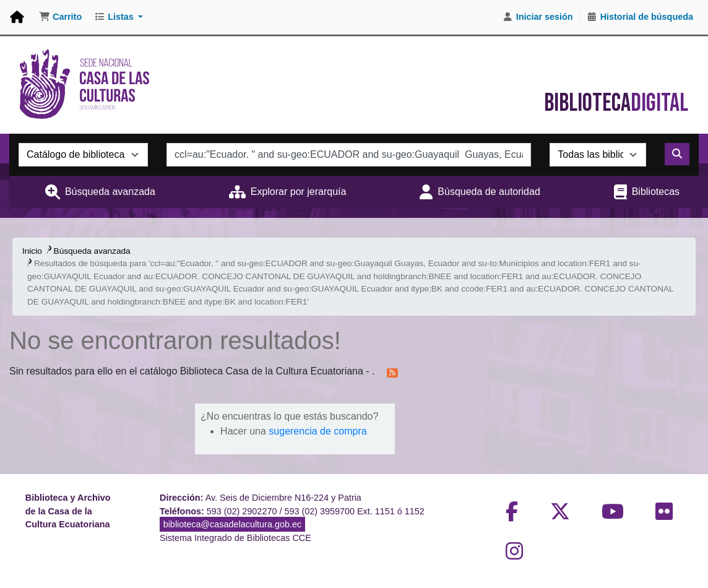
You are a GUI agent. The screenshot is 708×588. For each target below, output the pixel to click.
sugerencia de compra (317, 431)
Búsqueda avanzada (110, 192)
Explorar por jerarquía (299, 192)
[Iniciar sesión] (538, 17)
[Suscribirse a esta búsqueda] (392, 372)
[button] (60, 17)
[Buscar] (677, 154)
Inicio (32, 251)
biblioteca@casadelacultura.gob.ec (232, 524)
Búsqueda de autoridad (489, 192)
